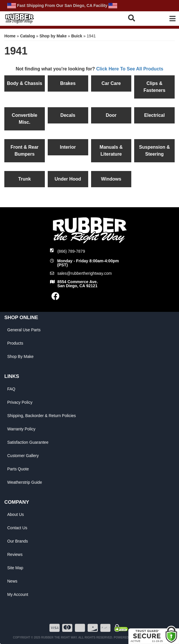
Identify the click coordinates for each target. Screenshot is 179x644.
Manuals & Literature (111, 151)
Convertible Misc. (25, 119)
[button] (138, 18)
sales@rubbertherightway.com (84, 273)
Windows (111, 179)
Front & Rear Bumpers (24, 151)
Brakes (68, 83)
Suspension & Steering (155, 151)
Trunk (25, 179)
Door (111, 115)
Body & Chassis (25, 83)
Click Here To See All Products (130, 69)
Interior (68, 147)
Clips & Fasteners (154, 87)
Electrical (155, 115)
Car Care (111, 83)
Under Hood (68, 179)
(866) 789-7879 (71, 251)
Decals (68, 115)
